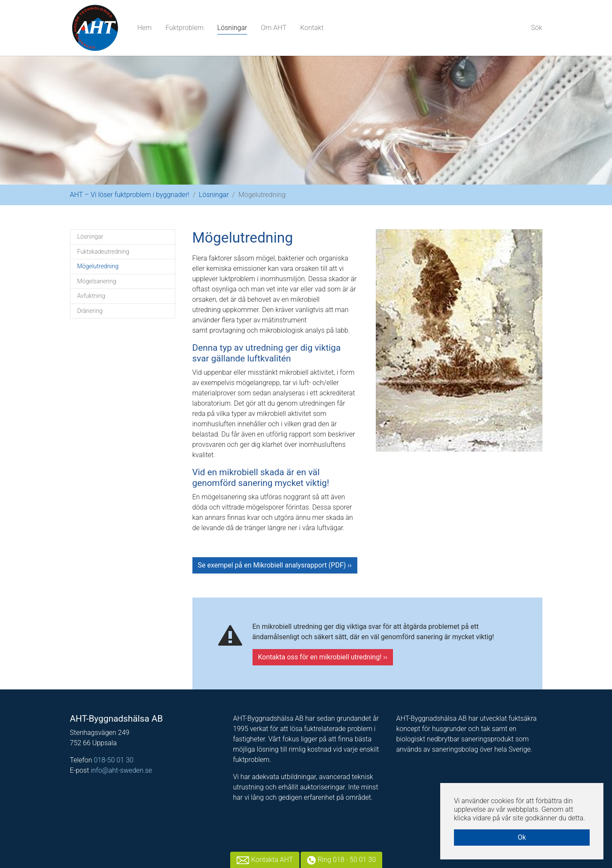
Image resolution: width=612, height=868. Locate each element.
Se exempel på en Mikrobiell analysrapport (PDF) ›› (275, 565)
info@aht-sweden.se (121, 770)
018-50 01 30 (113, 760)
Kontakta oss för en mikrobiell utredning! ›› (323, 657)
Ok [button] (522, 837)
